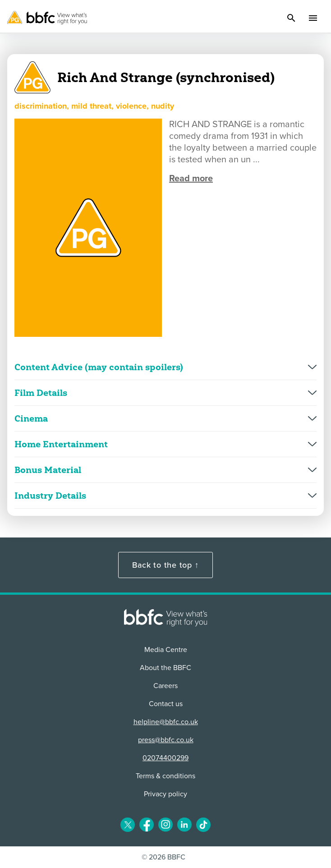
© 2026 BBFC (163, 857)
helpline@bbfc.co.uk (166, 722)
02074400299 (165, 758)
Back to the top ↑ (165, 565)
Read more (191, 179)
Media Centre (166, 650)
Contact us (166, 704)
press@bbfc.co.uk (166, 740)
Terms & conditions (165, 776)
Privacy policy (165, 794)
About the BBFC (165, 668)
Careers (165, 686)
